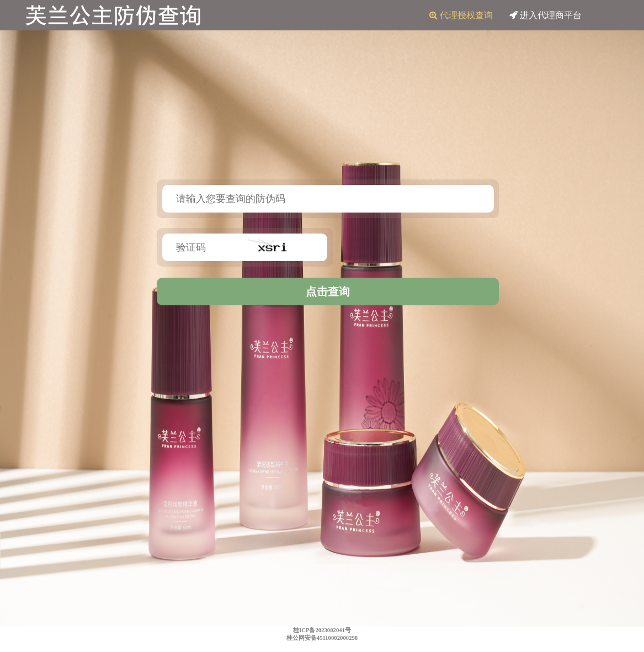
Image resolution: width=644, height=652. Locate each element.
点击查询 (328, 291)
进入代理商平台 (545, 15)
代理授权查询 (461, 15)
